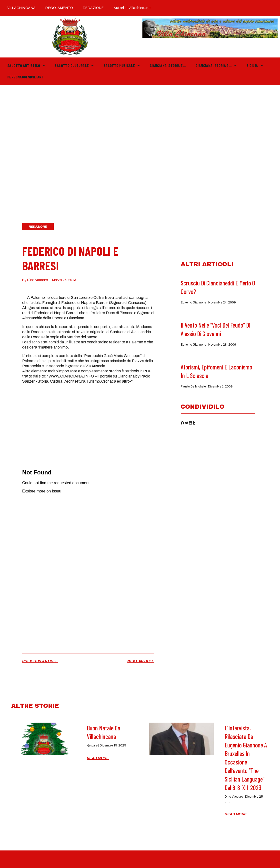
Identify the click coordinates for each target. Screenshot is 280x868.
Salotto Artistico (26, 66)
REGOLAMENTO (59, 8)
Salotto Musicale (122, 66)
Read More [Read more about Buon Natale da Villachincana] (98, 758)
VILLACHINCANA (21, 8)
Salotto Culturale (74, 66)
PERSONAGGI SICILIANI (25, 77)
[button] (182, 424)
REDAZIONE (93, 8)
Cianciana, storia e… (168, 65)
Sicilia (255, 66)
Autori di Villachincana (132, 8)
